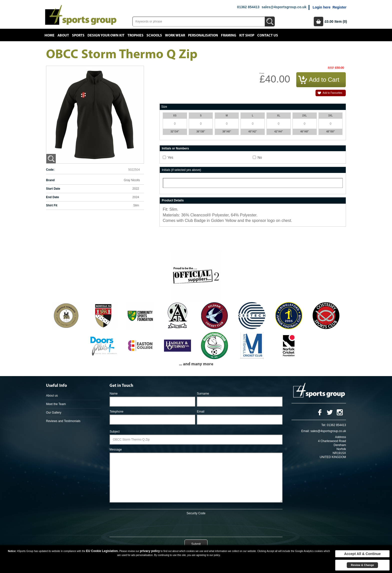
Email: (305, 431)
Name (113, 394)
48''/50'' (331, 132)
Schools (154, 35)
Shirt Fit (52, 205)
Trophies (135, 35)
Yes (170, 157)
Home (49, 35)
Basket (318, 21)
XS (175, 116)
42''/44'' (279, 132)
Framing (229, 35)
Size (164, 107)
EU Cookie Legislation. (102, 551)
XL (279, 116)
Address (340, 437)
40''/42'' (253, 132)
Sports (78, 35)
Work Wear (175, 35)
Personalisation (203, 35)
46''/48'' (305, 132)
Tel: (324, 425)
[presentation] (196, 525)
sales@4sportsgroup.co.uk (284, 7)
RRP (331, 68)
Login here (321, 7)
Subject (114, 432)
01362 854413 (248, 7)
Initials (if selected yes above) (181, 170)
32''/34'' (175, 132)
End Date (52, 197)
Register (339, 7)
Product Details (173, 200)
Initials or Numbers (175, 148)
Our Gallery (54, 413)
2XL (304, 116)
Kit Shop (247, 35)
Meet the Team (56, 404)
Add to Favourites (332, 93)
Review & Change (362, 565)
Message (116, 450)
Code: (50, 170)
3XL (330, 116)
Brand (50, 180)
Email (200, 412)
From (262, 73)
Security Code (196, 513)
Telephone (116, 412)
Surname (203, 394)
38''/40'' (227, 132)
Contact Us (268, 35)
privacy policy (150, 551)
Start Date (53, 189)
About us (52, 396)
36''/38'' (201, 132)
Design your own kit (106, 35)
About (63, 35)
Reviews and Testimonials (63, 421)
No (260, 157)
